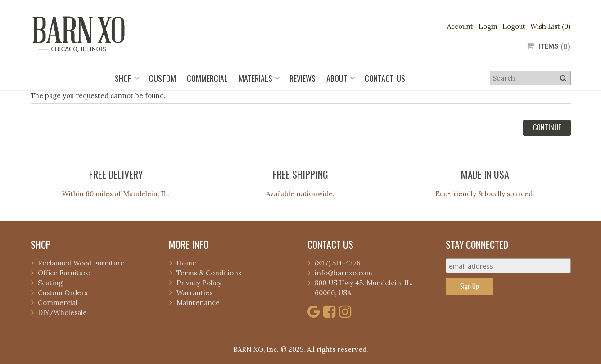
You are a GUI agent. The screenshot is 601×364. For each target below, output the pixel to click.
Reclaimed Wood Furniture (81, 263)
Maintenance (198, 303)
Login (488, 26)
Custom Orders (63, 293)
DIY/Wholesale (62, 312)
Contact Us (385, 78)
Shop (123, 78)
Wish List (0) (550, 26)
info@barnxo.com (343, 273)
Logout (514, 26)
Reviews (303, 78)
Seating (50, 283)
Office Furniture (64, 273)
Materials (255, 78)
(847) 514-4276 (338, 263)
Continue (547, 127)
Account (460, 26)
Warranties (194, 293)
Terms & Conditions (209, 273)
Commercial (207, 78)
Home (186, 263)
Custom (163, 78)
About (337, 78)
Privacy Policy (199, 283)
